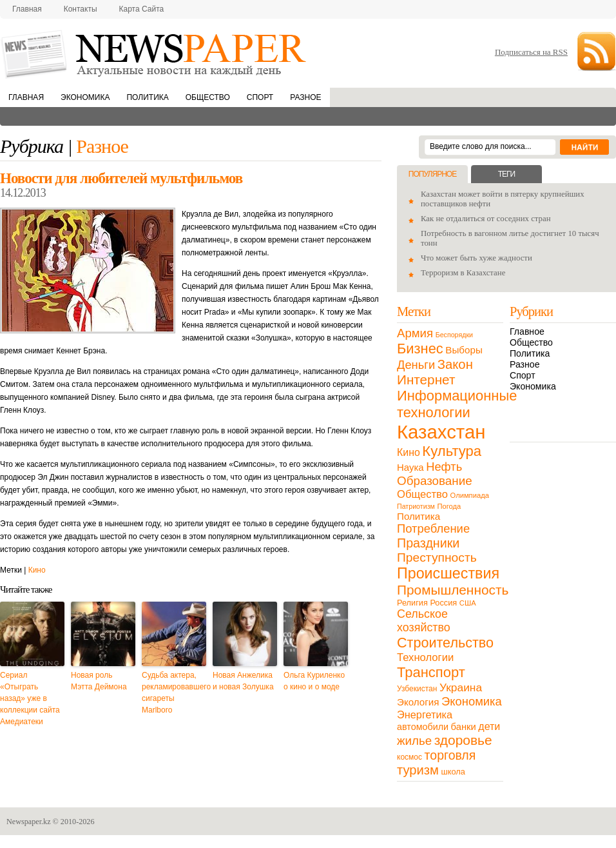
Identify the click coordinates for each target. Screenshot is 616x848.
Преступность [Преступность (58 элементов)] (437, 557)
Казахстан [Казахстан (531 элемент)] (441, 432)
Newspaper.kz (29, 822)
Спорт (260, 97)
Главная (27, 9)
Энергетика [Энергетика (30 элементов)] (425, 715)
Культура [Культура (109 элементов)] (452, 451)
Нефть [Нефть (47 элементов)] (444, 467)
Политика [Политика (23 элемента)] (419, 516)
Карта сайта (142, 9)
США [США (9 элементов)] (468, 603)
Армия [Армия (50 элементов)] (415, 333)
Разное (305, 97)
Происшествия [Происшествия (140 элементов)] (448, 573)
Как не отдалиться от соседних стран (486, 219)
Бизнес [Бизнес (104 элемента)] (420, 349)
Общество (208, 97)
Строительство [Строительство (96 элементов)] (445, 643)
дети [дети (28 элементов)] (489, 726)
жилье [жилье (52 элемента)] (414, 741)
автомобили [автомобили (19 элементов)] (423, 727)
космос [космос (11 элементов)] (409, 757)
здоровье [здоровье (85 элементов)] (463, 740)
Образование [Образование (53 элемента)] (435, 481)
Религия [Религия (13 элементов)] (412, 603)
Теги (506, 174)
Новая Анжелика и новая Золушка (243, 681)
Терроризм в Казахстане (463, 273)
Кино (37, 570)
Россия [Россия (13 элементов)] (443, 603)
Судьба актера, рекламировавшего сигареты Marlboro (174, 693)
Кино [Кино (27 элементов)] (409, 452)
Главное (527, 331)
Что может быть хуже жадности (476, 258)
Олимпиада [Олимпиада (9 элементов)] (470, 495)
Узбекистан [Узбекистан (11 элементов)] (417, 689)
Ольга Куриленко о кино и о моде (314, 681)
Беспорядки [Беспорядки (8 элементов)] (454, 335)
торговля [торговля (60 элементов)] (450, 755)
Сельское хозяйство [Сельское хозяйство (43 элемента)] (424, 621)
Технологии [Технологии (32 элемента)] (425, 657)
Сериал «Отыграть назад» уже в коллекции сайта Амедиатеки (30, 698)
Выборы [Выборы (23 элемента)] (464, 350)
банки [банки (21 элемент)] (464, 727)
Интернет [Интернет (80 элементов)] (426, 380)
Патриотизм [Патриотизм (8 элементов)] (416, 506)
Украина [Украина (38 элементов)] (461, 687)
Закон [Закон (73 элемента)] (455, 364)
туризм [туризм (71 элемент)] (418, 770)
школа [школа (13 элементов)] (453, 772)
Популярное (432, 174)
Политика (147, 97)
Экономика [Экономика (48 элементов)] (472, 701)
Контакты (81, 9)
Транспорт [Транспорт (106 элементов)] (431, 672)
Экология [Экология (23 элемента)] (418, 702)
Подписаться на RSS (531, 52)
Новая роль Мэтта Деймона (99, 681)
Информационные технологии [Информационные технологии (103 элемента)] (457, 404)
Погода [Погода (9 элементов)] (449, 506)
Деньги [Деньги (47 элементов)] (416, 365)
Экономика (85, 97)
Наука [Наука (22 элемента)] (410, 467)
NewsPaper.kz (155, 53)
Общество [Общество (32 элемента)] (422, 494)
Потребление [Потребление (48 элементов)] (433, 528)
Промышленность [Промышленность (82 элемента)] (453, 590)
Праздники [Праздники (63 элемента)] (428, 543)
